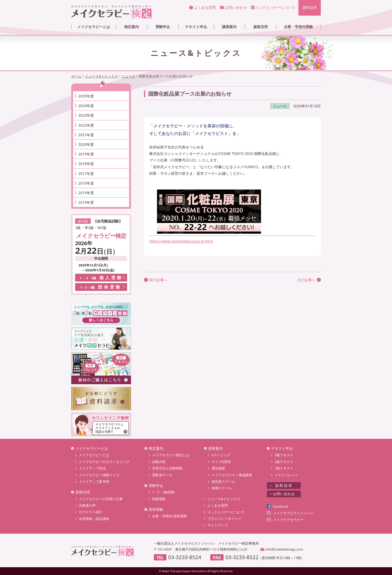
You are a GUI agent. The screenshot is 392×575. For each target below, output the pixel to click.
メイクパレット (286, 475)
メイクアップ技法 (92, 468)
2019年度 (86, 154)
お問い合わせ (236, 7)
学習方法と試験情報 (167, 468)
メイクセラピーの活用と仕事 (101, 499)
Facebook (281, 506)
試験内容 (159, 462)
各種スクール (222, 488)
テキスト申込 (196, 27)
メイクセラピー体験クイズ (99, 475)
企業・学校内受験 (298, 27)
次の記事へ (306, 280)
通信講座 (218, 468)
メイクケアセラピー (288, 520)
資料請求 (310, 7)
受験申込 (163, 27)
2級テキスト (284, 462)
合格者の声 (87, 505)
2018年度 (86, 164)
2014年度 (86, 202)
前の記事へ (158, 280)
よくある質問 (205, 7)
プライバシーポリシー (224, 519)
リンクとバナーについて (275, 7)
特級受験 (159, 499)
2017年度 (86, 174)
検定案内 (132, 27)
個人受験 (101, 278)
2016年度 (86, 183)
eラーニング (221, 455)
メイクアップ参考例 (94, 481)
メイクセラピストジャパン (293, 513)
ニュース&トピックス (224, 499)
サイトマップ (218, 525)
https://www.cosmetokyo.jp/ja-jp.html (181, 241)
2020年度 (86, 144)
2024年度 (86, 106)
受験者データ (162, 475)
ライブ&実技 (221, 462)
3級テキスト (284, 455)
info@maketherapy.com (284, 549)
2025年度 (86, 96)
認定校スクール (223, 481)
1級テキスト (284, 468)
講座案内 (229, 27)
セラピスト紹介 (91, 512)
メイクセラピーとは (94, 27)
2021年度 (86, 135)
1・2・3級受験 (163, 492)
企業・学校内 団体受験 (169, 516)
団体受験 (101, 287)
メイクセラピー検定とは (171, 455)
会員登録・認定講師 (94, 519)
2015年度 (86, 193)
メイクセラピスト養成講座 (232, 475)
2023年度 (86, 115)
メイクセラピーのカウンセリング (104, 462)
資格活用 (260, 27)
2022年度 (86, 125)
